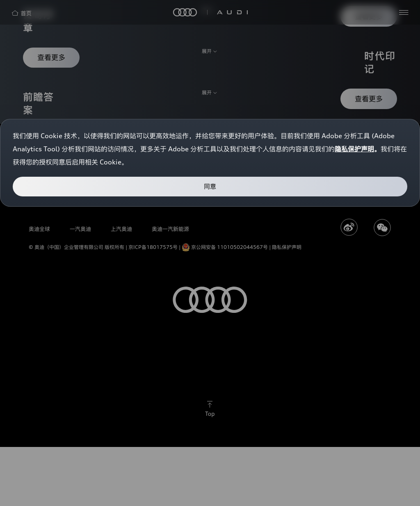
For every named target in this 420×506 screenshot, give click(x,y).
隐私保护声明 (354, 149)
